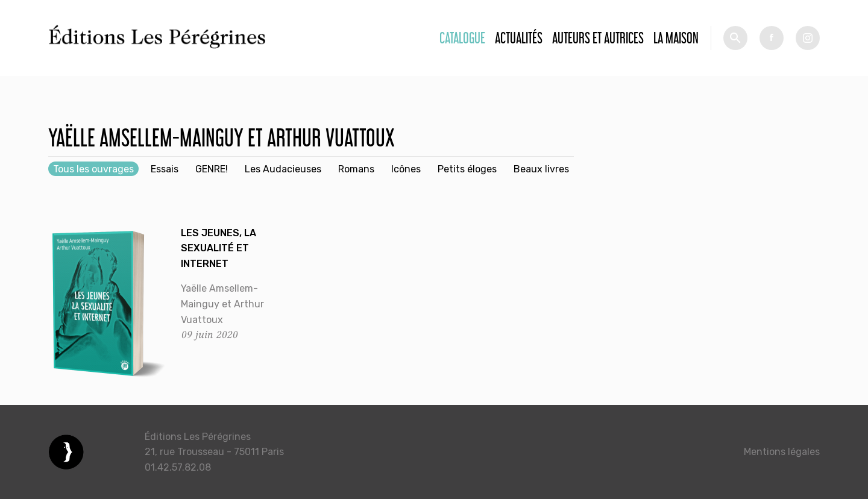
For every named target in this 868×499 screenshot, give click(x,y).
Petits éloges (467, 169)
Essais (165, 169)
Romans (356, 169)
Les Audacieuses (283, 169)
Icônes (406, 169)
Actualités (519, 38)
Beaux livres (541, 169)
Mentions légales (782, 452)
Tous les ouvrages (93, 169)
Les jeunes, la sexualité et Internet (219, 248)
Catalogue (462, 38)
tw (808, 38)
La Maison (676, 38)
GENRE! (212, 169)
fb (772, 38)
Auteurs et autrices (598, 38)
